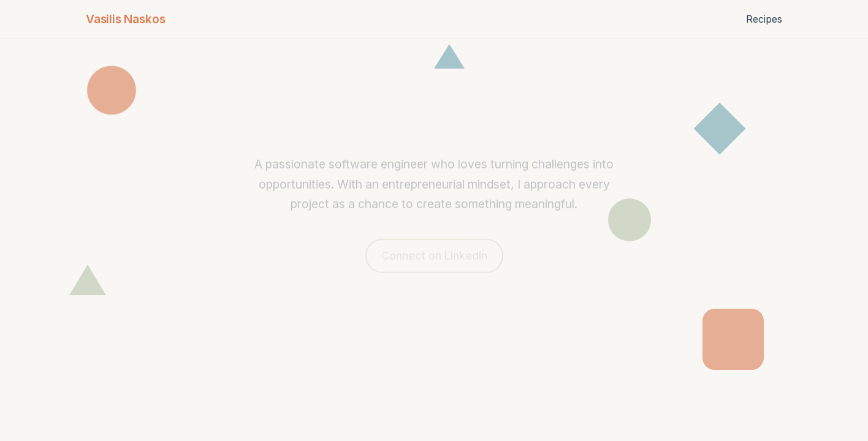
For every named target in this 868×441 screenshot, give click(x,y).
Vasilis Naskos (125, 19)
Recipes (764, 19)
